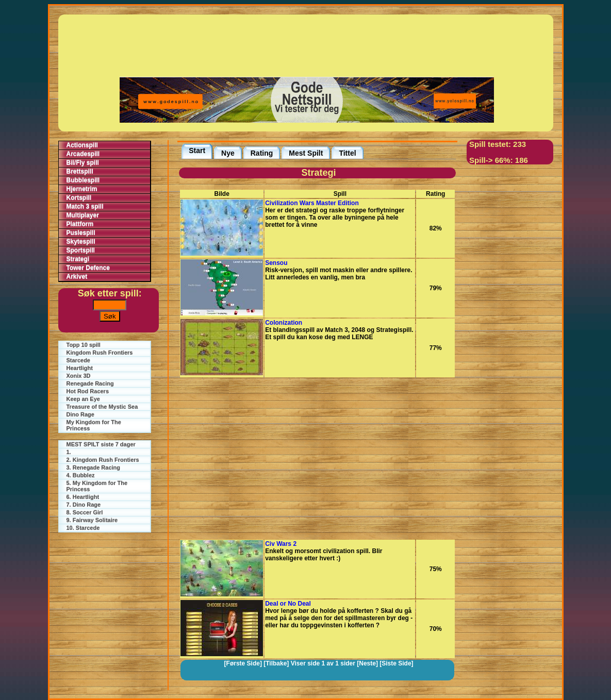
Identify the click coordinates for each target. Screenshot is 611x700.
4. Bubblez (81, 475)
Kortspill (79, 198)
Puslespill (81, 233)
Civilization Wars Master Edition (312, 203)
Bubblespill (83, 180)
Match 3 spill (85, 207)
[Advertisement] (307, 45)
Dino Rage (80, 414)
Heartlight (80, 368)
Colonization (284, 323)
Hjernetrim (82, 189)
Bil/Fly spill (83, 163)
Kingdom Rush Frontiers (100, 353)
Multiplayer (83, 215)
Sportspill (81, 251)
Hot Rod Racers (88, 391)
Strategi (78, 259)
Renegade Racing (90, 384)
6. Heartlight (83, 497)
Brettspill (80, 172)
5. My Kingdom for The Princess (97, 486)
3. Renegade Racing (94, 468)
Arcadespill (83, 154)
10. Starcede (83, 528)
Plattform (80, 224)
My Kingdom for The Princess (94, 425)
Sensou (276, 263)
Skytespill (81, 242)
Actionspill (82, 145)
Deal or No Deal (288, 604)
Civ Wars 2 (281, 544)
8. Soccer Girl (85, 512)
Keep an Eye (83, 399)
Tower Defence (88, 268)
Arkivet (77, 277)
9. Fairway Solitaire (92, 520)
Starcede (78, 360)
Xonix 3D (79, 376)
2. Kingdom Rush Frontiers (103, 460)
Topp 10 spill (84, 345)
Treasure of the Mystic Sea (102, 407)
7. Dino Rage (84, 505)
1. (69, 452)
